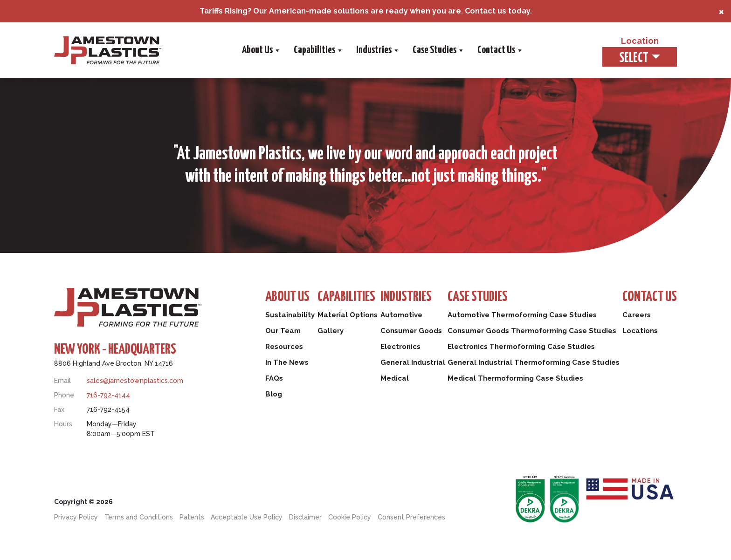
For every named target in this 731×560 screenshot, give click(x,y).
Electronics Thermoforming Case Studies (521, 347)
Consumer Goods (411, 331)
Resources (284, 347)
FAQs (274, 378)
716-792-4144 (108, 395)
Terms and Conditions (139, 517)
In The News (287, 362)
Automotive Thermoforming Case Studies (522, 315)
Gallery (331, 331)
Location (640, 41)
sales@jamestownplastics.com (135, 381)
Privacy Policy (76, 517)
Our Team (283, 331)
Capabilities (318, 50)
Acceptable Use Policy (247, 517)
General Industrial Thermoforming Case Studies (534, 362)
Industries (377, 50)
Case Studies (438, 50)
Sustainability (290, 315)
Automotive (401, 315)
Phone (64, 395)
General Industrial (413, 362)
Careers (637, 315)
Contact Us (500, 50)
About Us (261, 50)
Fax (59, 410)
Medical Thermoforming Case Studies (515, 378)
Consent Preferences (411, 517)
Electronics (400, 347)
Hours (63, 424)
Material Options (348, 315)
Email (62, 381)
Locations (640, 331)
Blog (274, 394)
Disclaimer (305, 517)
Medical (395, 378)
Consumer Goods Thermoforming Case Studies (532, 331)
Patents (192, 517)
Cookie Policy (350, 517)
